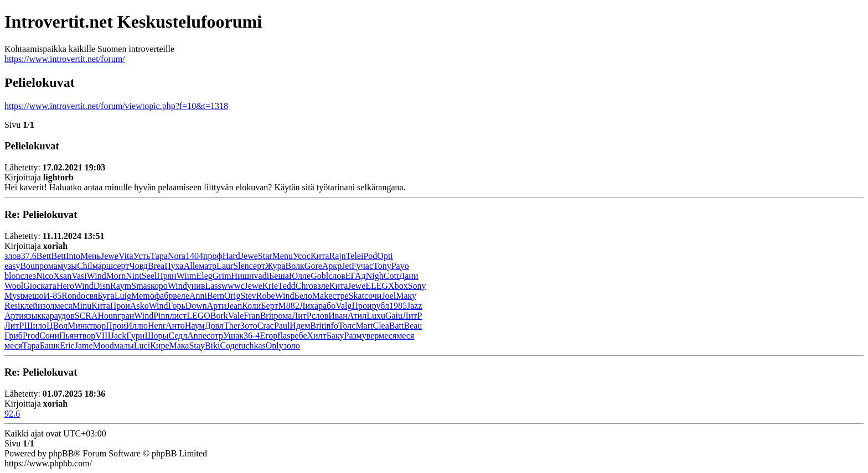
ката (48, 286)
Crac (266, 326)
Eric (67, 345)
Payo (400, 266)
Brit (267, 316)
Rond (71, 296)
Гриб (14, 336)
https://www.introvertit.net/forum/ (65, 59)
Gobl (319, 276)
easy (12, 266)
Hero (65, 286)
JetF (349, 266)
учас (365, 266)
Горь (177, 306)
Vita (126, 256)
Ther (232, 326)
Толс (347, 326)
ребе (298, 336)
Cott (391, 276)
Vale (236, 316)
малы (124, 345)
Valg (343, 306)
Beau (413, 326)
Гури (135, 336)
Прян (166, 276)
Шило (35, 326)
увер (370, 336)
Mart (364, 326)
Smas (141, 286)
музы (67, 266)
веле (181, 296)
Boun (30, 266)
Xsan (62, 276)
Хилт (317, 336)
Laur (225, 266)
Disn (102, 286)
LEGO (198, 316)
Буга (106, 296)
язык (33, 316)
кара (50, 316)
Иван (338, 316)
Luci (142, 345)
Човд (138, 266)
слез (28, 276)
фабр (164, 296)
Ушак (233, 336)
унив (196, 286)
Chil (85, 266)
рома (48, 266)
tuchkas (252, 345)
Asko (139, 306)
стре (340, 296)
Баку (335, 336)
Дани (408, 276)
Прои (120, 306)
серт (121, 266)
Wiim (187, 276)
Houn (108, 316)
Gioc (32, 286)
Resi (12, 306)
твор (97, 326)
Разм (353, 336)
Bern (216, 296)
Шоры (156, 336)
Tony (382, 266)
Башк (50, 345)
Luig (123, 296)
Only (275, 345)
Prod (31, 336)
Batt (397, 326)
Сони (49, 336)
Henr (157, 326)
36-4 (252, 336)
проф (213, 256)
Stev (248, 296)
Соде (229, 345)
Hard (231, 256)
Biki (213, 345)
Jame (84, 345)
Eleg (204, 276)
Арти (217, 306)
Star (265, 256)
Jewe (110, 256)
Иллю (136, 326)
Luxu (376, 316)
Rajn (337, 256)
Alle (192, 266)
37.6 (29, 256)
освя (89, 296)
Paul (282, 326)
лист (179, 316)
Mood (104, 345)
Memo (143, 296)
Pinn (161, 316)
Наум (195, 326)
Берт (269, 306)
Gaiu (394, 316)
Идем (300, 326)
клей (29, 306)
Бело (303, 296)
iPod (369, 256)
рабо (327, 306)
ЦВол (57, 326)
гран (126, 316)
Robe (266, 296)
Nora (177, 256)
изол (46, 306)
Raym (121, 286)
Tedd (287, 286)
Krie (270, 286)
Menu (283, 256)
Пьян (69, 336)
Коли (251, 306)
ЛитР (301, 316)
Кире (159, 345)
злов (13, 256)
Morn (116, 276)
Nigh (375, 276)
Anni (198, 296)
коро (159, 286)
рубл (381, 306)
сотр (215, 336)
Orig (232, 296)
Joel (389, 296)
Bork (219, 316)
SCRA (86, 316)
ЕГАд (356, 276)
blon (12, 276)
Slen (241, 266)
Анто (175, 326)
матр (208, 266)
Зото (249, 326)
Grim (222, 276)
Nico (45, 276)
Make (322, 296)
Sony (417, 286)
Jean (234, 306)
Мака (179, 345)
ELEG (377, 286)
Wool (14, 286)
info (331, 326)
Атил (357, 316)
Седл (178, 336)
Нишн (243, 276)
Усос (302, 256)
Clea (381, 326)
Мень (91, 256)
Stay (197, 345)
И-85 (52, 296)
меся (63, 306)
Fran (252, 316)
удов (66, 316)
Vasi (79, 276)
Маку (406, 296)
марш (103, 266)
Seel (149, 276)
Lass (213, 286)
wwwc (233, 286)
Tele (353, 256)
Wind (97, 276)
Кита (320, 256)
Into (73, 256)
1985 (398, 306)
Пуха (174, 266)
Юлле (300, 276)
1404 (194, 256)
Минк (78, 326)
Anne (197, 336)
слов (337, 276)
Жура (275, 266)
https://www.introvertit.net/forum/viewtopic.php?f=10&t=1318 (116, 106)
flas (284, 336)
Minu (82, 306)
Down (196, 306)
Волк (295, 266)
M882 (288, 306)
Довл (214, 326)
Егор (268, 336)
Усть (142, 256)
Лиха (309, 306)
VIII (103, 336)
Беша (279, 276)
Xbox (398, 286)
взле (321, 286)
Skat (356, 296)
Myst (14, 296)
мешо (33, 296)
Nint (133, 276)
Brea (156, 266)
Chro (304, 286)
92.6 (12, 414)
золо (292, 345)
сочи (373, 296)
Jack (118, 336)
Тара (159, 256)
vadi (262, 276)
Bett (44, 256)
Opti (385, 256)
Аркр (332, 266)
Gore (313, 266)
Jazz (415, 306)
